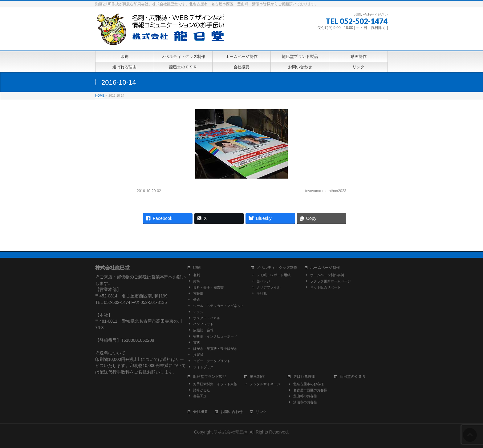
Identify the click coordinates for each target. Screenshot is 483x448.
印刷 (197, 268)
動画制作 (257, 377)
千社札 (262, 293)
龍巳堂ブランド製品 (210, 377)
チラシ (198, 312)
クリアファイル (268, 287)
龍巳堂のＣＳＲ (353, 377)
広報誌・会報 (203, 330)
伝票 (197, 300)
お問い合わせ (232, 412)
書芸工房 (200, 396)
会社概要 (201, 412)
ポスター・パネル (207, 318)
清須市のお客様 (305, 402)
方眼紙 (198, 293)
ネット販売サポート (325, 287)
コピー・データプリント (212, 361)
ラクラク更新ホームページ (331, 281)
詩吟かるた (202, 390)
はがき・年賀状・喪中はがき (215, 349)
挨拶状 (198, 355)
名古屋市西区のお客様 (310, 390)
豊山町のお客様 (305, 396)
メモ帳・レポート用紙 (274, 275)
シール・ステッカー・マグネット (219, 306)
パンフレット (203, 324)
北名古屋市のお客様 (308, 384)
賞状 (197, 342)
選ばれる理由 (304, 377)
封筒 (197, 281)
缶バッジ (263, 281)
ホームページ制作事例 (327, 275)
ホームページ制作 (325, 268)
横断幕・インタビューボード (215, 336)
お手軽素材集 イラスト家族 (215, 384)
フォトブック (203, 367)
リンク (261, 412)
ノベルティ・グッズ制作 (277, 268)
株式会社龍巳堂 (234, 432)
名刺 (197, 275)
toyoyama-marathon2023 (326, 191)
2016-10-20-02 (149, 191)
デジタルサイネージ (265, 384)
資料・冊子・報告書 (208, 287)
